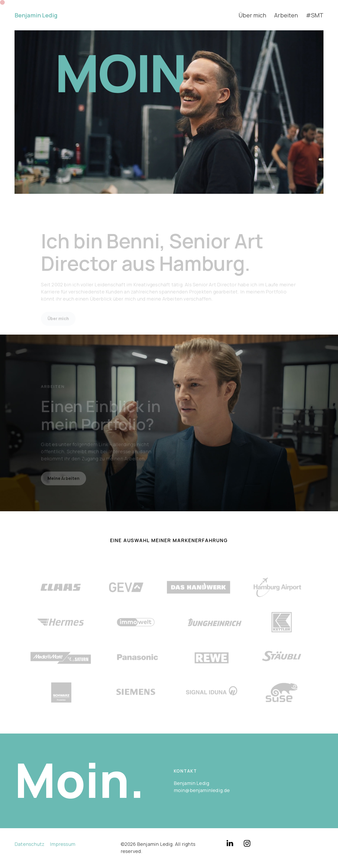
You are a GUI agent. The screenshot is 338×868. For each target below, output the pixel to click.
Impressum (63, 844)
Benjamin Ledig (36, 15)
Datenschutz (29, 844)
